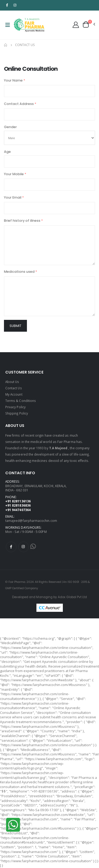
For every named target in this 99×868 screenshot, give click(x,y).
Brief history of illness (23, 221)
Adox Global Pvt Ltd (72, 597)
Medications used (20, 272)
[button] (89, 24)
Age (7, 152)
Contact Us (14, 388)
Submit (15, 326)
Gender (10, 127)
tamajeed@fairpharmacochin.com (31, 521)
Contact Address (20, 104)
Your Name (15, 80)
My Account (14, 394)
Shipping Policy (17, 413)
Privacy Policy (15, 407)
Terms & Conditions (21, 401)
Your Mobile (15, 174)
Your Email (14, 197)
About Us (12, 382)
